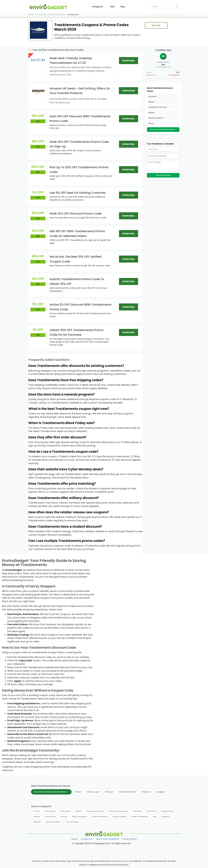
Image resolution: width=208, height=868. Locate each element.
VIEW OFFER (128, 91)
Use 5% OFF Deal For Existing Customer (78, 193)
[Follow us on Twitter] (177, 850)
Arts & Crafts (50, 811)
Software (37, 822)
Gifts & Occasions (80, 817)
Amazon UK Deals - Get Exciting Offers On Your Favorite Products (80, 91)
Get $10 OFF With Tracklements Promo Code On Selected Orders (77, 234)
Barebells (153, 96)
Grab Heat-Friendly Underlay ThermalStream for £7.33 (71, 61)
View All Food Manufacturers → (163, 129)
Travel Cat (146, 792)
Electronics (151, 811)
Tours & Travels (72, 822)
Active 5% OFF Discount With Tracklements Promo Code (81, 307)
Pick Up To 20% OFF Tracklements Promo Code (79, 170)
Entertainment (167, 811)
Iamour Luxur (93, 792)
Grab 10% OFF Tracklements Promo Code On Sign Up (79, 144)
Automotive (65, 811)
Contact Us (87, 839)
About (74, 839)
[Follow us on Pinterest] (177, 855)
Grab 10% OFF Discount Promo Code (76, 214)
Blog (123, 7)
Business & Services (95, 811)
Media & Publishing (140, 817)
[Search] (177, 7)
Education (137, 811)
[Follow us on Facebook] (177, 845)
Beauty (78, 811)
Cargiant (161, 792)
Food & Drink (50, 817)
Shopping (166, 817)
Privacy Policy (130, 839)
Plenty (151, 123)
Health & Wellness (100, 817)
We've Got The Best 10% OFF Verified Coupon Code (76, 259)
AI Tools (36, 811)
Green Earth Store (127, 792)
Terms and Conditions (107, 839)
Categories (98, 7)
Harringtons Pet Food (158, 107)
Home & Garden (120, 817)
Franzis (78, 792)
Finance (37, 817)
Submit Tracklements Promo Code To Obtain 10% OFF (77, 281)
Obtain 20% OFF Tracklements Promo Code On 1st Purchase (77, 332)
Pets (155, 817)
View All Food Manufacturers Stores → (51, 792)
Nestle (151, 102)
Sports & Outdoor (53, 822)
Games (64, 817)
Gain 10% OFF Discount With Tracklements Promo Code (80, 119)
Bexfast (152, 113)
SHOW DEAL (129, 61)
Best (112, 7)
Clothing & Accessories (118, 811)
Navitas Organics (156, 118)
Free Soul (109, 792)
